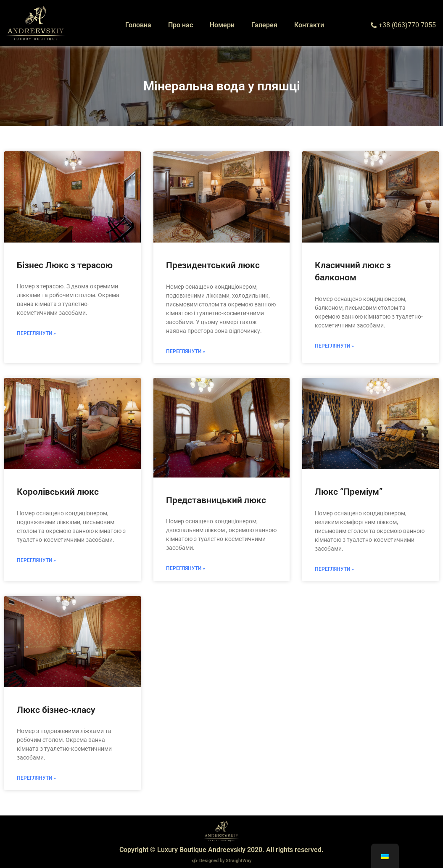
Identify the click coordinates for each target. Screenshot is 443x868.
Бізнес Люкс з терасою (65, 265)
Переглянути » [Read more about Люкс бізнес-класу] (36, 778)
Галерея (264, 25)
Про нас (181, 25)
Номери (222, 25)
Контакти (309, 25)
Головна (138, 25)
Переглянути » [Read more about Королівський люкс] (36, 560)
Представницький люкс (216, 500)
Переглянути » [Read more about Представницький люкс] (186, 568)
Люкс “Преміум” (349, 492)
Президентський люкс (213, 265)
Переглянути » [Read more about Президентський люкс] (186, 351)
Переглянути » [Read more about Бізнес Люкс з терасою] (36, 333)
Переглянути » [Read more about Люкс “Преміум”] (334, 569)
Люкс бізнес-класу (56, 710)
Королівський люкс (58, 492)
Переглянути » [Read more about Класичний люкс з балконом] (334, 346)
